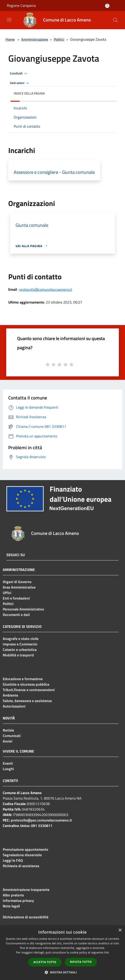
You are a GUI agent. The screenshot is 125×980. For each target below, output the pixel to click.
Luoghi (8, 769)
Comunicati (12, 736)
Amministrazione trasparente (26, 890)
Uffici (7, 593)
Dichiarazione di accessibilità (26, 917)
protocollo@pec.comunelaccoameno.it (41, 820)
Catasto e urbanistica (20, 650)
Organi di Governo (17, 582)
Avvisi (8, 741)
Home (10, 39)
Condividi (19, 74)
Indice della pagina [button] (29, 93)
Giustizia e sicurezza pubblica (26, 684)
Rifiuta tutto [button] (81, 962)
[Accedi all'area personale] (107, 6)
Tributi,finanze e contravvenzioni (29, 690)
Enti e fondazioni (16, 598)
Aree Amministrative (19, 587)
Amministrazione (35, 39)
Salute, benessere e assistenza (27, 701)
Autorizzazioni (14, 706)
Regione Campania (21, 5)
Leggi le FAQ (13, 860)
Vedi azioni (20, 83)
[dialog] (62, 953)
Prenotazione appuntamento (26, 849)
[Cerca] (115, 20)
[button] (62, 972)
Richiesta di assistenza (21, 866)
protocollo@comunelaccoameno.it (46, 289)
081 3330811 (42, 826)
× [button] (120, 930)
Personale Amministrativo (23, 609)
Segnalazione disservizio (22, 855)
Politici (59, 39)
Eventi (8, 763)
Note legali (11, 906)
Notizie (8, 730)
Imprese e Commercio (20, 644)
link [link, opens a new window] (107, 952)
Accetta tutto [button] (45, 962)
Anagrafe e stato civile (21, 639)
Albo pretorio (13, 895)
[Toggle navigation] (9, 20)
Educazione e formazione (23, 679)
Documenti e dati (16, 615)
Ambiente (10, 695)
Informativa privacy (18, 901)
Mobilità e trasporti (18, 655)
